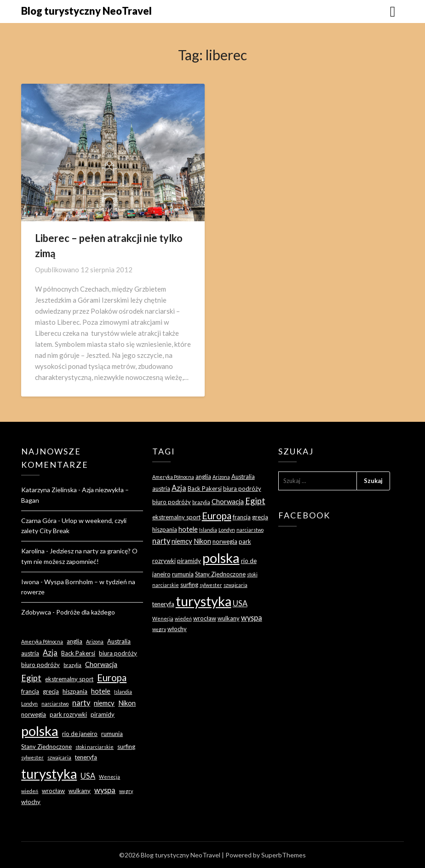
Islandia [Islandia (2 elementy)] (123, 692)
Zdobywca (36, 612)
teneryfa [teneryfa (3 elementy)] (86, 757)
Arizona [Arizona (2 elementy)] (95, 641)
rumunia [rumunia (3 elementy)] (112, 734)
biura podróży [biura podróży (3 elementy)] (118, 653)
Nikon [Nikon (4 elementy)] (127, 703)
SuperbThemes (284, 855)
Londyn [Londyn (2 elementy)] (29, 704)
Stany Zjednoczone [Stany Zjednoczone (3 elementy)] (46, 747)
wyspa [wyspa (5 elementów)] (105, 790)
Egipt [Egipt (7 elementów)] (31, 678)
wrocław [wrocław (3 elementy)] (53, 791)
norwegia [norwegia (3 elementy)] (34, 714)
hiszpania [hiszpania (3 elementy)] (75, 691)
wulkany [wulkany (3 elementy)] (80, 791)
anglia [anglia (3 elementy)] (75, 641)
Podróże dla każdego (86, 612)
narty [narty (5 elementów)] (81, 703)
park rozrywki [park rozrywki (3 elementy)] (68, 714)
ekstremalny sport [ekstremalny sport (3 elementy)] (69, 679)
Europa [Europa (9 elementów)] (112, 678)
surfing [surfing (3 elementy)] (126, 747)
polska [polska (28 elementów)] (40, 731)
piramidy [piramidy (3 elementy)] (103, 714)
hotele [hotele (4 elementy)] (101, 691)
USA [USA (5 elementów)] (88, 776)
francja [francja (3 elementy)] (30, 691)
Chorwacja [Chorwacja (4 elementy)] (101, 664)
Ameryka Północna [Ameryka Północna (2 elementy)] (42, 641)
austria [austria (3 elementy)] (30, 653)
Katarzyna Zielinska (49, 490)
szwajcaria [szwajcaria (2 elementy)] (59, 757)
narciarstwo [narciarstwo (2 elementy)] (55, 704)
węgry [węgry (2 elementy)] (126, 791)
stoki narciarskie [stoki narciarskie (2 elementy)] (95, 747)
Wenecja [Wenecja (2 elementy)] (109, 777)
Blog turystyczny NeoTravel (86, 11)
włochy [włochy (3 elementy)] (31, 802)
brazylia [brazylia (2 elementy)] (72, 665)
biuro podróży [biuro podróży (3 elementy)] (40, 665)
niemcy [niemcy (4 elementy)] (104, 703)
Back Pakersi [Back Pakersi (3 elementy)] (78, 653)
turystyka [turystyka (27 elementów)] (49, 773)
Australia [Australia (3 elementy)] (119, 641)
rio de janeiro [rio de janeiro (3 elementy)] (80, 734)
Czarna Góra (39, 520)
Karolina (33, 551)
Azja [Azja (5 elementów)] (50, 652)
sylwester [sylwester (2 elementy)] (32, 757)
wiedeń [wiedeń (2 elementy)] (30, 791)
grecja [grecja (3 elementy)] (51, 691)
